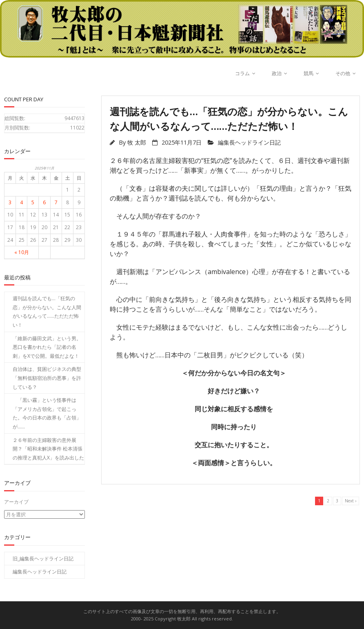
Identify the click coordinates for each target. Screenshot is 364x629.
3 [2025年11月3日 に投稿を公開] (10, 202)
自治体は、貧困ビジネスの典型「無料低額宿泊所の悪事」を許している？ (47, 378)
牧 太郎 (137, 142)
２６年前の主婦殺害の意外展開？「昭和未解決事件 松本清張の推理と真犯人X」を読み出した (48, 449)
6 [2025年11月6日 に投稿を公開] (44, 202)
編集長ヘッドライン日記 (249, 142)
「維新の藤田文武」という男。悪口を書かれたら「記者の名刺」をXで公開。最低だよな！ (47, 347)
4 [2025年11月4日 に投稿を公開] (21, 202)
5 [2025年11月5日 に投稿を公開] (33, 202)
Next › (351, 501)
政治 (277, 73)
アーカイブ (16, 502)
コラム (242, 73)
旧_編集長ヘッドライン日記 (43, 558)
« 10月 (22, 252)
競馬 (309, 73)
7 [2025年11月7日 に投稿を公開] (56, 202)
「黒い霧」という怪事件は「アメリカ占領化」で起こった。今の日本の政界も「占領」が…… (47, 413)
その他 (343, 73)
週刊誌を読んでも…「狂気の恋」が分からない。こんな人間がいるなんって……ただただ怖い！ (47, 312)
